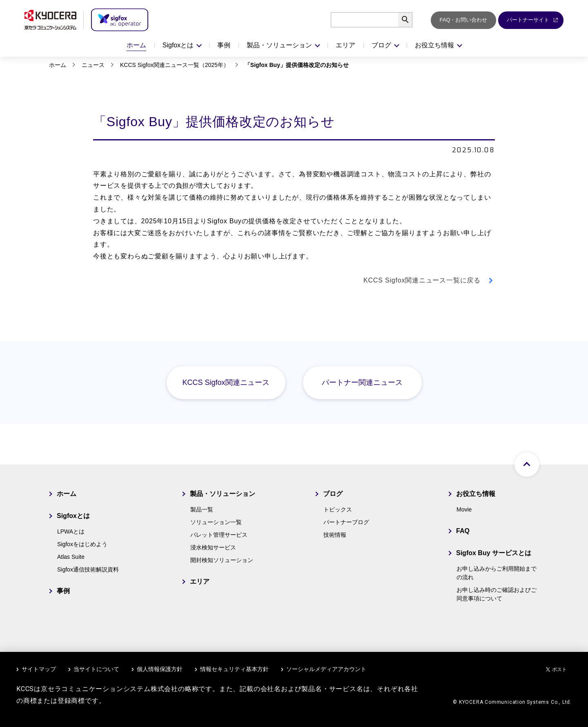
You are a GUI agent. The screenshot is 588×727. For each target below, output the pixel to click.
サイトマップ (39, 669)
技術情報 (335, 535)
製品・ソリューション (223, 494)
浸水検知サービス (213, 547)
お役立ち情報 (476, 494)
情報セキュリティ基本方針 (234, 669)
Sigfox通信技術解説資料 (88, 569)
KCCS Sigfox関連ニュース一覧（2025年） (175, 65)
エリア (345, 45)
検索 (412, 20)
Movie (464, 509)
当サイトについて (96, 669)
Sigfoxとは (73, 516)
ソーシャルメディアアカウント (326, 669)
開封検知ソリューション (222, 560)
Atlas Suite (71, 557)
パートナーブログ (346, 522)
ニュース (93, 65)
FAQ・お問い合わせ (463, 20)
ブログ (333, 494)
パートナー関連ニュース (362, 382)
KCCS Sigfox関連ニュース (226, 382)
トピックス (338, 509)
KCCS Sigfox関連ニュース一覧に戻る (422, 280)
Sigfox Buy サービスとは (494, 553)
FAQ (463, 531)
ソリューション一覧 (216, 522)
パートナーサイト (532, 20)
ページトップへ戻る (527, 465)
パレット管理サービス (219, 535)
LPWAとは (71, 531)
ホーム (136, 45)
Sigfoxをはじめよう (82, 544)
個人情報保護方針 (160, 669)
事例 (224, 45)
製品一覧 (202, 509)
